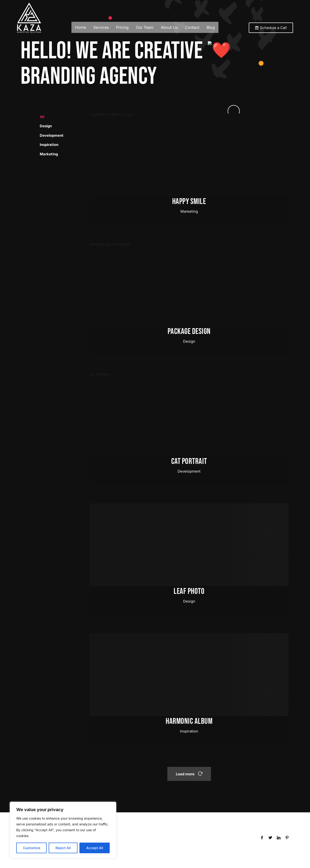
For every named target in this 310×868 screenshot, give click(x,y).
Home (81, 27)
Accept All (95, 848)
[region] (63, 830)
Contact (192, 27)
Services (101, 27)
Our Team (145, 27)
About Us (169, 27)
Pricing (122, 27)
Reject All (63, 848)
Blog (211, 27)
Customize (32, 848)
